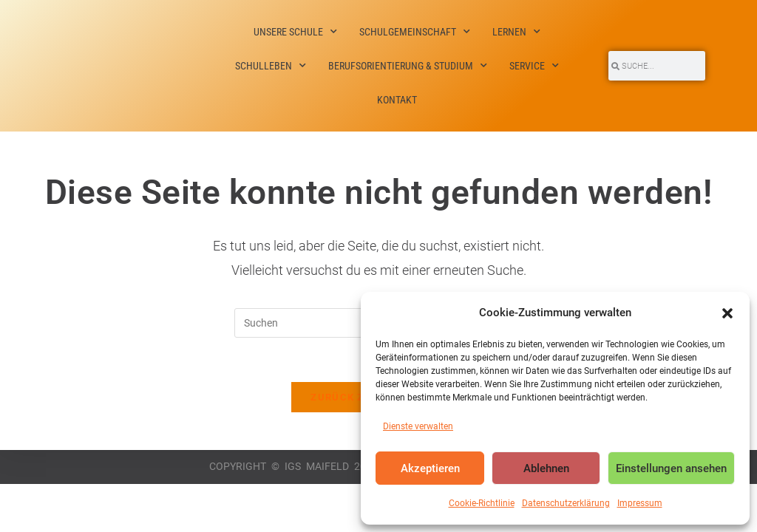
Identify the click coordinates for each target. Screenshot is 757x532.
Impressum (640, 503)
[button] (727, 313)
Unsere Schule (295, 32)
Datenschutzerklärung (566, 503)
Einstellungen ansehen (671, 468)
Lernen (516, 32)
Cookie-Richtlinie (482, 503)
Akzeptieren (430, 468)
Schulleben (271, 66)
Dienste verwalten (418, 426)
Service (534, 66)
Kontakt (397, 100)
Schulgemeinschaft (415, 32)
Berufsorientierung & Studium (408, 66)
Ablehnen (546, 468)
